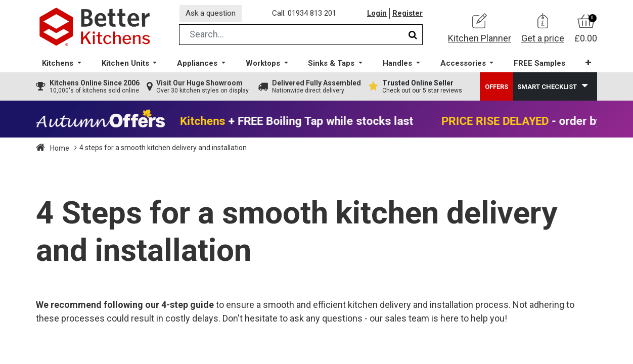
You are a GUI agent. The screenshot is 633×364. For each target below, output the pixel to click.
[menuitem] (538, 66)
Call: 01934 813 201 (306, 15)
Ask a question (212, 14)
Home (59, 151)
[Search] (413, 37)
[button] (587, 65)
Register (408, 15)
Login (377, 15)
